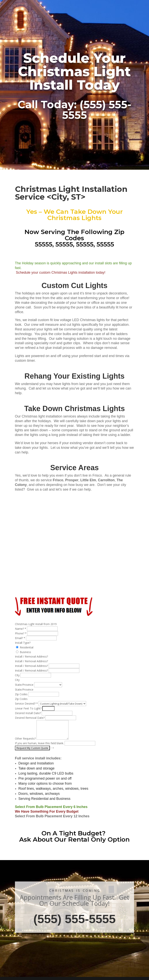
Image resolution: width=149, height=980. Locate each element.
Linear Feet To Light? (29, 708)
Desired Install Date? (28, 713)
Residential (25, 647)
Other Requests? (26, 738)
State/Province (25, 685)
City (18, 675)
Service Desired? (27, 704)
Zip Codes (22, 694)
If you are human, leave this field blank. (40, 743)
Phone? (21, 633)
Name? (21, 629)
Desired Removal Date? (30, 718)
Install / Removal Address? (32, 666)
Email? (20, 638)
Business (23, 652)
